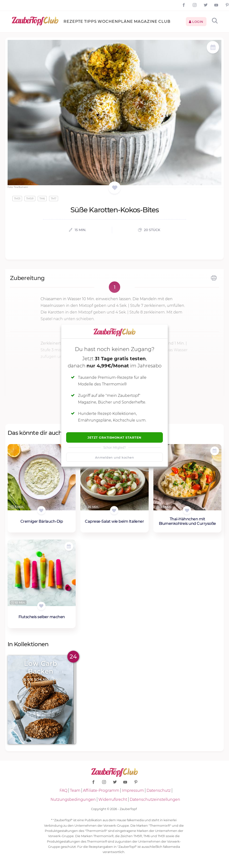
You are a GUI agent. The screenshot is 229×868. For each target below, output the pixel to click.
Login (196, 22)
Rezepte (73, 21)
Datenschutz (159, 790)
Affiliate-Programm (101, 790)
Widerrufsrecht (113, 799)
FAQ (63, 790)
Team (75, 790)
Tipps (90, 21)
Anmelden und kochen (115, 457)
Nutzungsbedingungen (73, 799)
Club (164, 21)
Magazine (146, 21)
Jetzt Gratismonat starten (114, 437)
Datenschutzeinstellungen (155, 799)
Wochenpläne (115, 21)
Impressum (133, 790)
